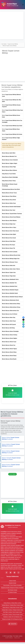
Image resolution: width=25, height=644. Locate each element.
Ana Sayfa (4, 44)
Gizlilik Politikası (9, 638)
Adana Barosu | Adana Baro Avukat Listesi (12, 608)
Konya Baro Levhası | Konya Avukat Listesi (13, 615)
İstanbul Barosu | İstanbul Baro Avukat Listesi (13, 605)
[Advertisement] (12, 25)
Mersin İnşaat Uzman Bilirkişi (10, 46)
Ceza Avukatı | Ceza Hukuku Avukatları (13, 585)
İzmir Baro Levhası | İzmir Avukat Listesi (13, 612)
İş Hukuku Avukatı (13, 592)
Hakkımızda (17, 638)
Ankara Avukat (13, 581)
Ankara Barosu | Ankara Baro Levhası (13, 603)
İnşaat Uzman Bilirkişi (13, 44)
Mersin (11, 95)
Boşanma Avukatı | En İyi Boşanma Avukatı (13, 619)
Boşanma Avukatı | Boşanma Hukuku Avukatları (13, 588)
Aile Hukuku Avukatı (12, 590)
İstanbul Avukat (12, 583)
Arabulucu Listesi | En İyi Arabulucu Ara (13, 617)
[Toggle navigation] (23, 5)
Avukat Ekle (12, 624)
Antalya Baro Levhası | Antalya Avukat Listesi (13, 610)
